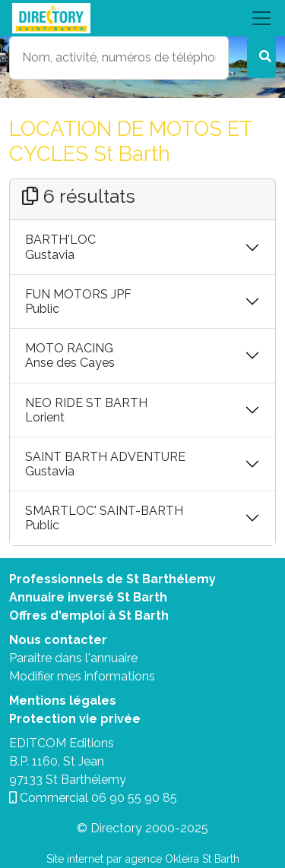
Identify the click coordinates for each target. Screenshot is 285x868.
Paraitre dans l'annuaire (73, 658)
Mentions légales (63, 701)
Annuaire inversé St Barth (88, 597)
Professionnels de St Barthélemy (112, 579)
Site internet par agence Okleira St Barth (143, 859)
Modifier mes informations (82, 676)
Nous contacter (58, 640)
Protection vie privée (75, 719)
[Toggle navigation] (142, 18)
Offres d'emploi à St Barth (89, 615)
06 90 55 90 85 (134, 798)
